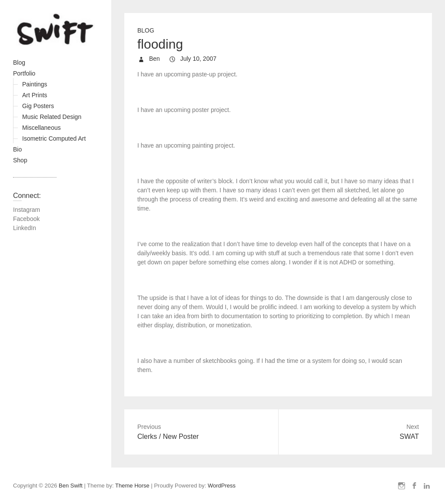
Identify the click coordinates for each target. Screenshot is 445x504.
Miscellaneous (42, 128)
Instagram (27, 210)
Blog (19, 63)
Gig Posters (38, 106)
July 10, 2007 (198, 59)
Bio (17, 149)
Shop (20, 160)
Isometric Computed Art (54, 138)
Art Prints (35, 95)
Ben (154, 59)
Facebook (26, 219)
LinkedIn (25, 228)
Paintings (35, 84)
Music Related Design (52, 117)
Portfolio (24, 73)
